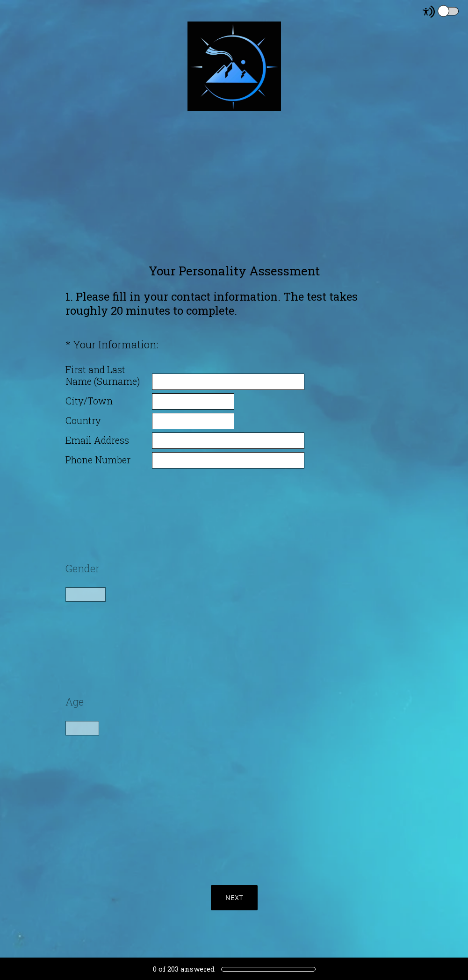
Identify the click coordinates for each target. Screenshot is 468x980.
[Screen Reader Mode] (441, 12)
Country (83, 421)
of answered (184, 969)
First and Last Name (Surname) (103, 375)
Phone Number (98, 460)
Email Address (97, 440)
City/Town (89, 401)
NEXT (234, 897)
